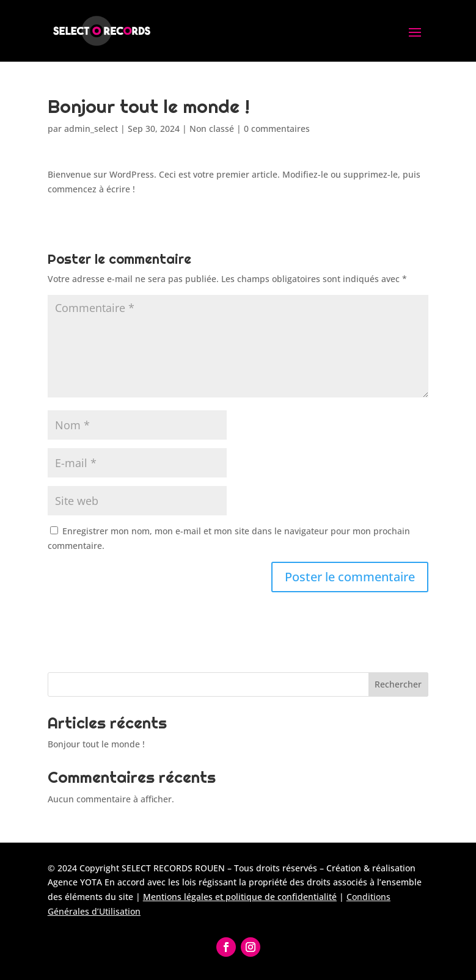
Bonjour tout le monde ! (96, 744)
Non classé (212, 129)
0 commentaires (277, 129)
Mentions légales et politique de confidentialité (240, 897)
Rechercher (398, 684)
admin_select (91, 129)
